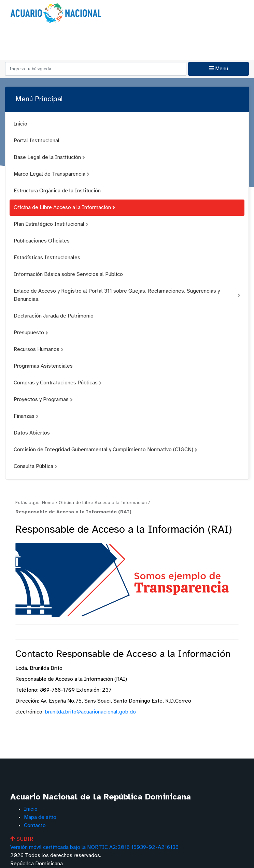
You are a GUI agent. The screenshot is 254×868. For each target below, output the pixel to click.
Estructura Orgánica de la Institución (57, 191)
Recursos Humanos (39, 349)
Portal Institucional (37, 141)
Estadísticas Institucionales (47, 258)
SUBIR (22, 839)
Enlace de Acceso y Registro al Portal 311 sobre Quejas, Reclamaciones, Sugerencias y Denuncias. (127, 295)
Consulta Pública (36, 466)
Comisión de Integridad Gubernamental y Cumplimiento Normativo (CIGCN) (105, 450)
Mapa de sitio (40, 817)
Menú (218, 69)
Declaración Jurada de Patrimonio (54, 316)
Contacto (35, 826)
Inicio (20, 124)
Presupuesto (31, 333)
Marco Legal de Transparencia (52, 174)
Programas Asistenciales (43, 366)
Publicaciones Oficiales (42, 241)
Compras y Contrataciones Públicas (58, 383)
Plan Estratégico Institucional (51, 224)
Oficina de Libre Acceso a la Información (64, 208)
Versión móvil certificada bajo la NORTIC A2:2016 (94, 847)
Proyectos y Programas (43, 400)
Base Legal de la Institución (49, 157)
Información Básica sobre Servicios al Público (68, 274)
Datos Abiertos (32, 433)
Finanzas (26, 416)
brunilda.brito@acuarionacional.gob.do (90, 712)
